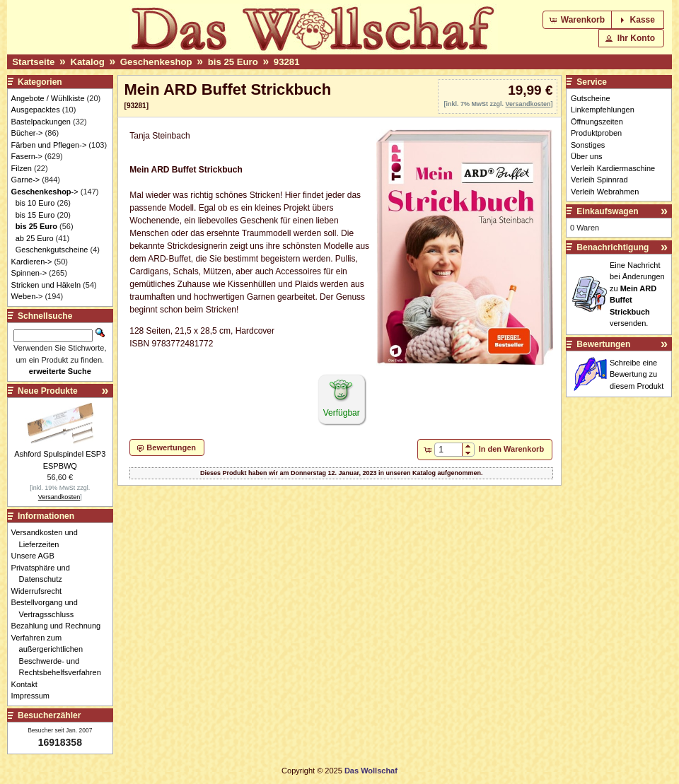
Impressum (34, 696)
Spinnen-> (29, 273)
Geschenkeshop (156, 62)
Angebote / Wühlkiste (48, 98)
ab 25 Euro (35, 238)
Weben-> (27, 296)
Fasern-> (27, 156)
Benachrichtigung (613, 247)
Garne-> (26, 180)
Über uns (587, 156)
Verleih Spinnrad (599, 180)
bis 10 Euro (35, 203)
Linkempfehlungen (603, 110)
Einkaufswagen (607, 211)
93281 (287, 62)
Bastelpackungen (41, 122)
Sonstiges (588, 145)
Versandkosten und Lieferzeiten (48, 538)
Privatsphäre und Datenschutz (45, 574)
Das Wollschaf (371, 771)
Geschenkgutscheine (52, 250)
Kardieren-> (32, 262)
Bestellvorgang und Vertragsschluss (48, 608)
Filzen (22, 168)
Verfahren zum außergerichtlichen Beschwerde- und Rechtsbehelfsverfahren (60, 655)
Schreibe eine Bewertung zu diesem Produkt (637, 374)
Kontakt (28, 684)
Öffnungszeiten (597, 122)
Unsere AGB (37, 556)
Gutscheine (591, 98)
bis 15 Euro (35, 215)
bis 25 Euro (233, 62)
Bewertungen (603, 344)
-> (45, 192)
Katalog (87, 62)
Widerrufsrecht (41, 591)
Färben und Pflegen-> (49, 145)
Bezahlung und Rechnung (60, 626)
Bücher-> (27, 133)
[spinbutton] (448, 450)
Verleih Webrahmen (605, 192)
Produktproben (596, 133)
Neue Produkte (48, 391)
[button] (578, 20)
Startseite (33, 62)
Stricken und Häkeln (46, 285)
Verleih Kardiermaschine (613, 168)
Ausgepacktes (36, 110)
